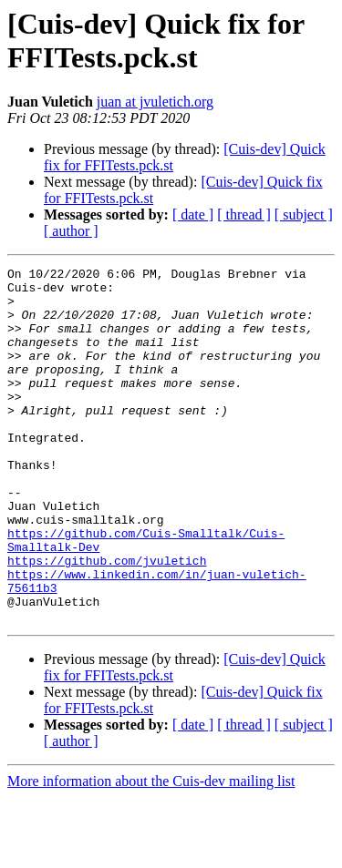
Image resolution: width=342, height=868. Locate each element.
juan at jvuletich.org (155, 102)
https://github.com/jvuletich (107, 620)
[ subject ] (304, 214)
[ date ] (193, 214)
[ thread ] (244, 214)
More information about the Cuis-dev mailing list (151, 852)
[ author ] (71, 231)
